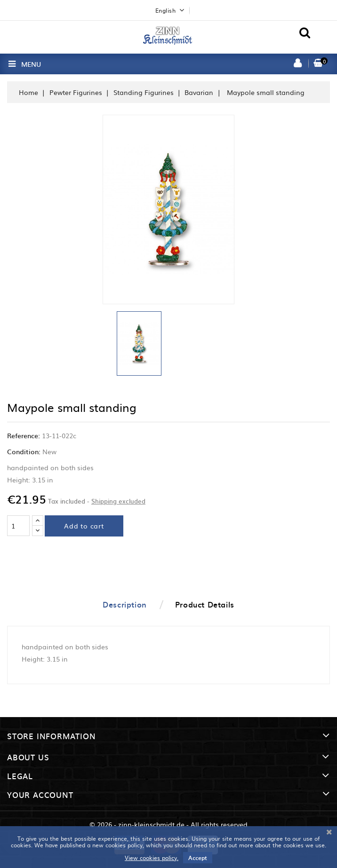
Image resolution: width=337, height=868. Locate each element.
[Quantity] (18, 526)
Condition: (24, 451)
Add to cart (84, 526)
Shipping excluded (118, 501)
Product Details (205, 604)
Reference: (24, 435)
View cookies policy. (152, 858)
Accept (198, 858)
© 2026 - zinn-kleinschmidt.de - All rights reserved (168, 824)
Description (125, 604)
